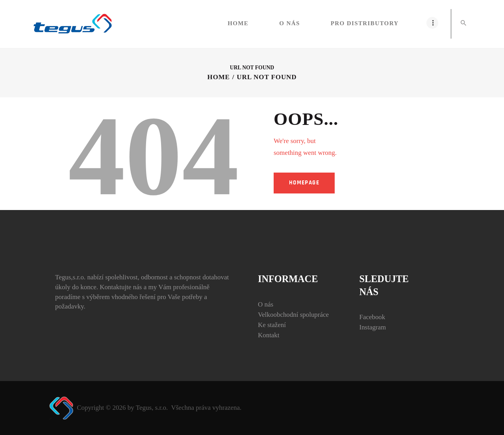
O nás (266, 304)
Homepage (304, 183)
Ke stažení (272, 325)
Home (218, 77)
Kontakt (269, 335)
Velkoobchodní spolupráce (294, 315)
